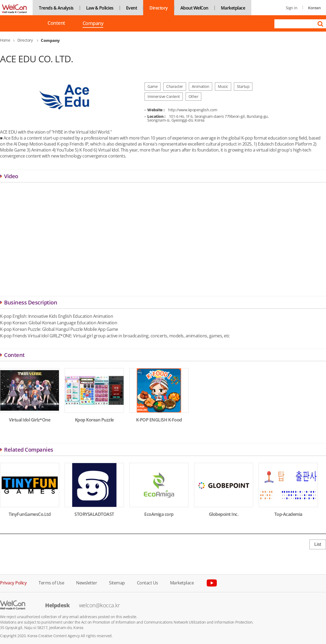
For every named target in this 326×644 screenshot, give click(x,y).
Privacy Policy (13, 582)
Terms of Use (51, 582)
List (318, 544)
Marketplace (233, 8)
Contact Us (148, 582)
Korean (314, 8)
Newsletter (87, 582)
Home (5, 40)
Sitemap (117, 582)
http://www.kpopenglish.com (193, 110)
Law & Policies (100, 8)
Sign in (292, 8)
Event (132, 8)
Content (56, 23)
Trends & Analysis (56, 8)
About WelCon (194, 8)
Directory (159, 8)
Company (93, 24)
